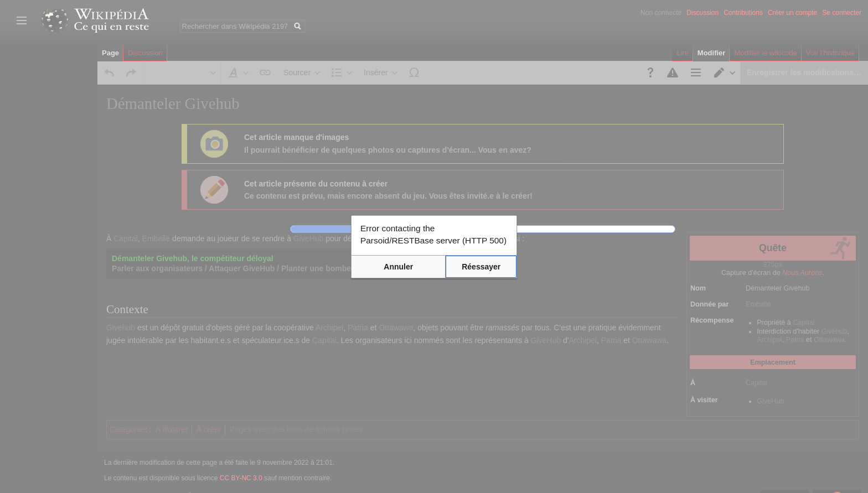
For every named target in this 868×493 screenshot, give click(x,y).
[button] (401, 265)
